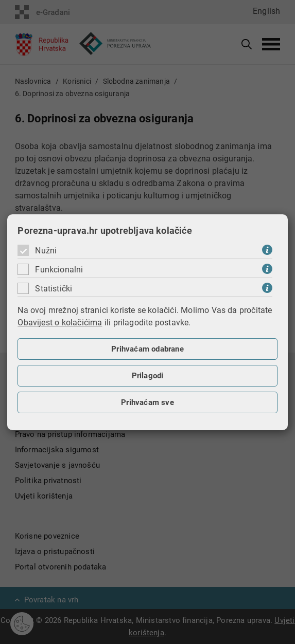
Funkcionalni (59, 270)
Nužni (46, 251)
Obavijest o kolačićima (60, 323)
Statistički (54, 289)
